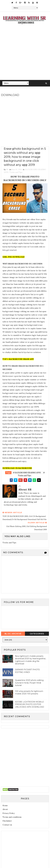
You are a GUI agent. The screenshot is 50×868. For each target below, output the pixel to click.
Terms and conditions (12, 817)
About (5, 809)
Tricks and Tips (16, 172)
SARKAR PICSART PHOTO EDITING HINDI (27, 671)
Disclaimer (7, 821)
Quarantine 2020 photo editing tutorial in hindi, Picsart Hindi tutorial (29, 683)
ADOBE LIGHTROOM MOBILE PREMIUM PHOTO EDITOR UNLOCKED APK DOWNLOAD (30, 705)
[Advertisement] (25, 54)
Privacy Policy (9, 813)
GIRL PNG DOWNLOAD (14, 257)
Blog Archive (13, 634)
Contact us (7, 825)
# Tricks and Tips (31, 474)
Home (5, 806)
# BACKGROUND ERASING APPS (27, 473)
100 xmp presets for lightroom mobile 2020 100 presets (29, 693)
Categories (37, 634)
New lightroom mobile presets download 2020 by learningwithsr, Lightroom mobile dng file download (30, 660)
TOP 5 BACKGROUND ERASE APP (18, 359)
